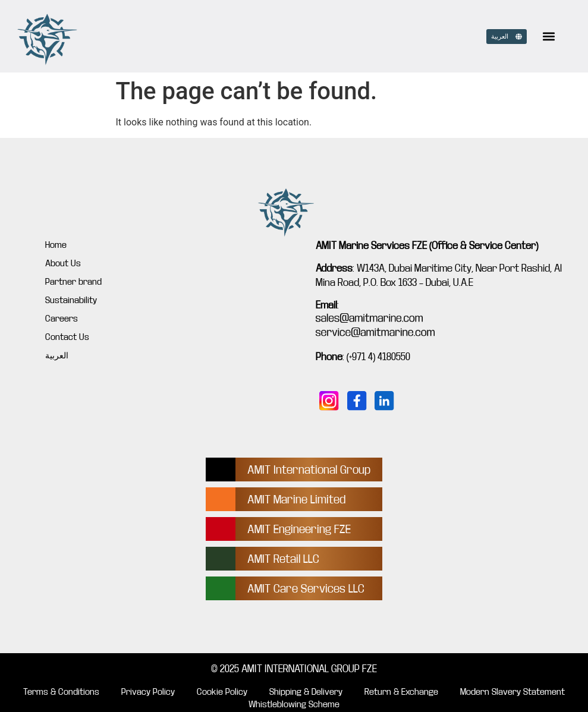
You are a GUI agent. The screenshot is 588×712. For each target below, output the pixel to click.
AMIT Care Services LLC (306, 589)
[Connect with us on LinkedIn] (384, 401)
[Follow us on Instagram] (329, 401)
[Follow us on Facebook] (357, 401)
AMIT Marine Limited (296, 500)
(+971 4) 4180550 (378, 357)
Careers (62, 319)
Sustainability (71, 300)
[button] (548, 37)
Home (56, 245)
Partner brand (73, 282)
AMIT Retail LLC (283, 559)
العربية (57, 355)
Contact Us (67, 337)
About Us (63, 263)
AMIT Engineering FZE (299, 529)
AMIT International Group (309, 470)
